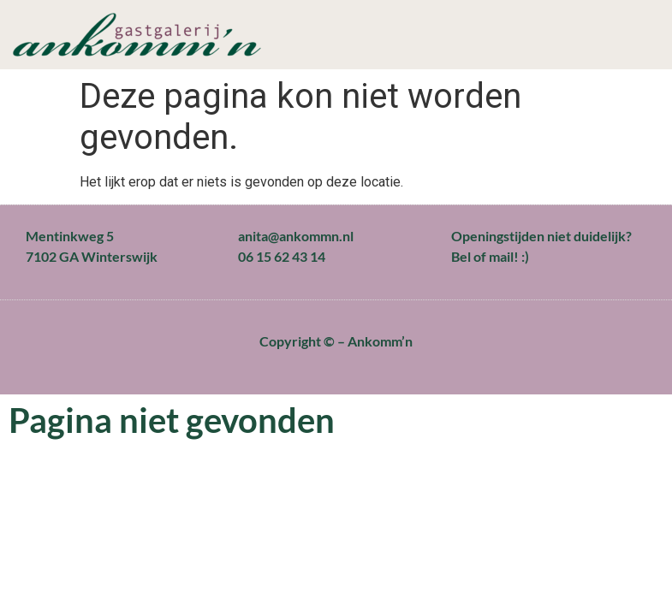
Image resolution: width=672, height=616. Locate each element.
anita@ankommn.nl (296, 236)
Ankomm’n (380, 341)
